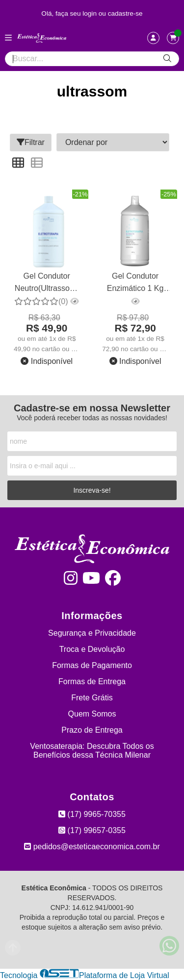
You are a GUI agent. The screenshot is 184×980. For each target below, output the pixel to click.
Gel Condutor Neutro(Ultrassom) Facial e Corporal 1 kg (47, 283)
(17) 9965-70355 (92, 814)
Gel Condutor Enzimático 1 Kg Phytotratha (135, 283)
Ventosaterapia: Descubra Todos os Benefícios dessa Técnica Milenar (92, 751)
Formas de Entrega (92, 681)
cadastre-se (125, 13)
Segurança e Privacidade (92, 633)
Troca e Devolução (92, 649)
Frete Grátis (92, 698)
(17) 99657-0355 (92, 830)
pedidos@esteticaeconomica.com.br (92, 847)
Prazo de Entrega (92, 730)
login (91, 13)
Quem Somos (92, 714)
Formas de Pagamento (92, 665)
